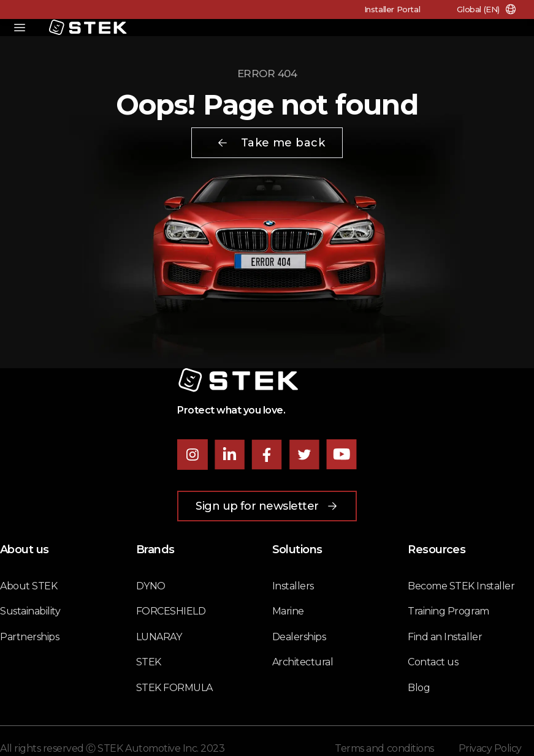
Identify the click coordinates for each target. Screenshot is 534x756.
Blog (419, 688)
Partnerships (29, 637)
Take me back (271, 143)
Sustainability (30, 611)
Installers (293, 586)
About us (25, 550)
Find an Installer (445, 637)
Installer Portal (392, 9)
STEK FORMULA (174, 688)
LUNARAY (159, 637)
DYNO (151, 586)
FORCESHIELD (171, 611)
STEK (149, 662)
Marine (288, 611)
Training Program (448, 611)
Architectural (303, 662)
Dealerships (299, 637)
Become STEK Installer (461, 586)
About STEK (29, 586)
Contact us (433, 662)
